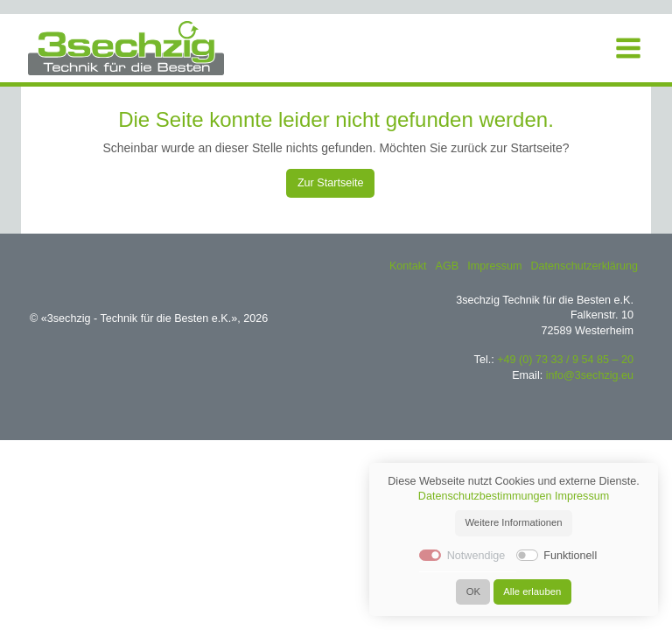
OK (473, 591)
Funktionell (570, 556)
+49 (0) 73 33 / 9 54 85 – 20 (565, 360)
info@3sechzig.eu (590, 375)
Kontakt (408, 266)
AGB (448, 266)
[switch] (527, 555)
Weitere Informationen (513, 522)
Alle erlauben (532, 591)
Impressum (494, 266)
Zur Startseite (331, 183)
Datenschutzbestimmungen (485, 496)
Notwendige (476, 556)
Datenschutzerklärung (584, 266)
